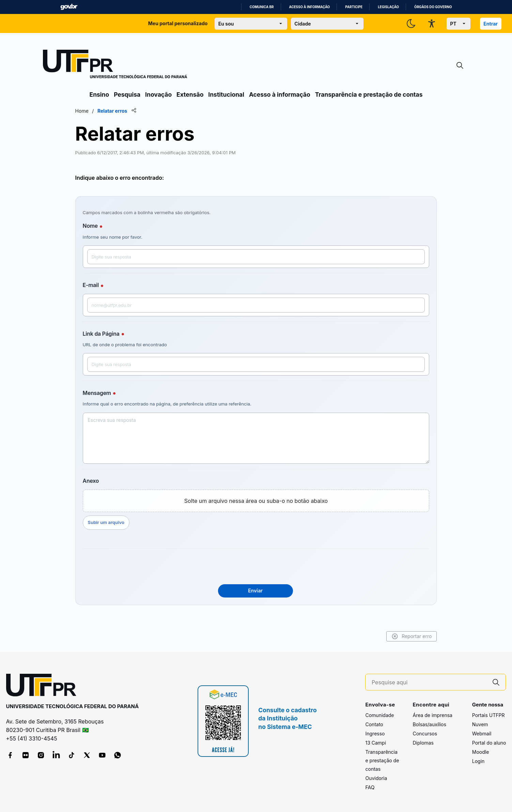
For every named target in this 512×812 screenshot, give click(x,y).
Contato (374, 724)
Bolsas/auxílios (429, 724)
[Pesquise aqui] (429, 682)
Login (478, 761)
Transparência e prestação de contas (369, 94)
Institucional (226, 94)
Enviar (255, 591)
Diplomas (423, 743)
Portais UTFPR (488, 715)
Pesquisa (127, 94)
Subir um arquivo (121, 522)
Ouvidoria (376, 778)
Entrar (491, 24)
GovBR (69, 7)
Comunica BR (262, 7)
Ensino (99, 94)
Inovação (158, 94)
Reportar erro (397, 636)
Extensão (190, 94)
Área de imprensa (432, 715)
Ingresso (375, 734)
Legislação (388, 7)
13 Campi (376, 743)
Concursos (425, 734)
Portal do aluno (489, 743)
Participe (354, 7)
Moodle (481, 752)
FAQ (370, 787)
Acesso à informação (310, 7)
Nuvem (480, 724)
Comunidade (379, 715)
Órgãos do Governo (433, 7)
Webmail (482, 734)
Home (97, 111)
